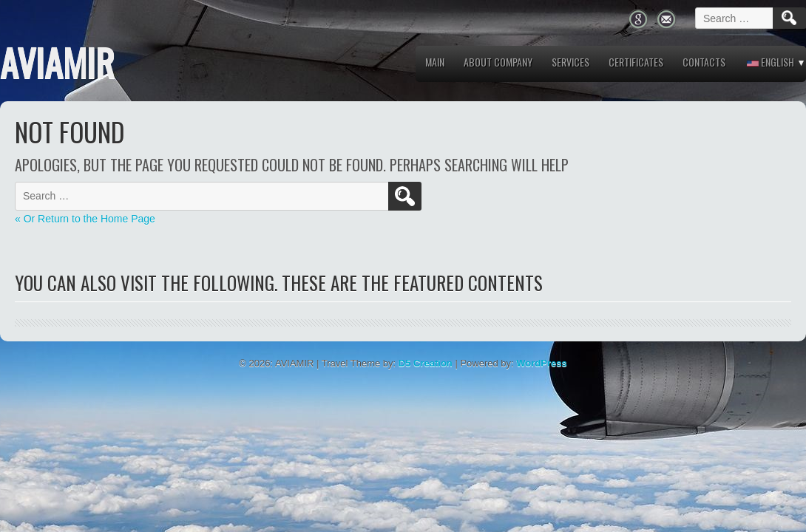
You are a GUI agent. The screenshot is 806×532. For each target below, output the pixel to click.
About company (498, 62)
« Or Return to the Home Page (85, 219)
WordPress (541, 363)
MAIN (435, 62)
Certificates (636, 62)
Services (570, 62)
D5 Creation (426, 363)
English (771, 62)
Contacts (704, 62)
